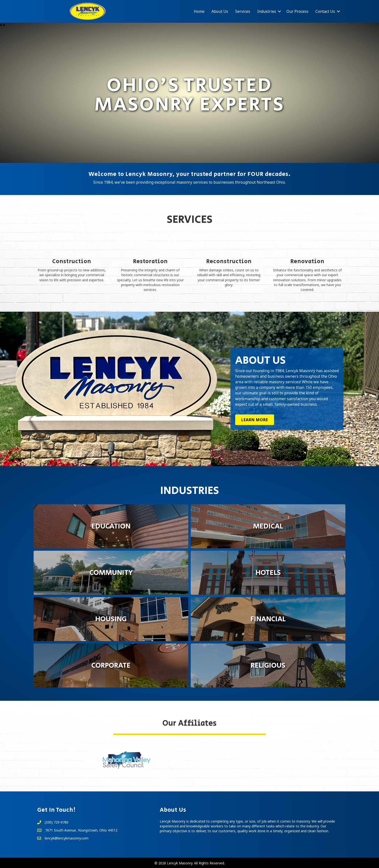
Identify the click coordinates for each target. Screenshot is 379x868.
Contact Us (325, 11)
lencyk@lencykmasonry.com (67, 838)
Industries (267, 11)
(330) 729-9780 (57, 822)
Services (243, 11)
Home (199, 11)
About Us (220, 11)
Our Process (297, 11)
